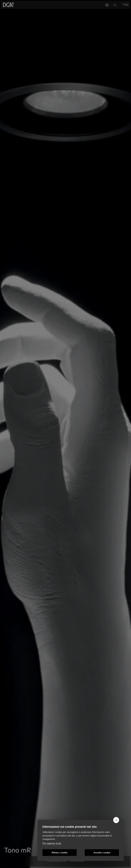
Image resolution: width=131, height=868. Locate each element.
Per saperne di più (52, 843)
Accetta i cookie (102, 853)
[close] (116, 820)
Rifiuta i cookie (60, 853)
